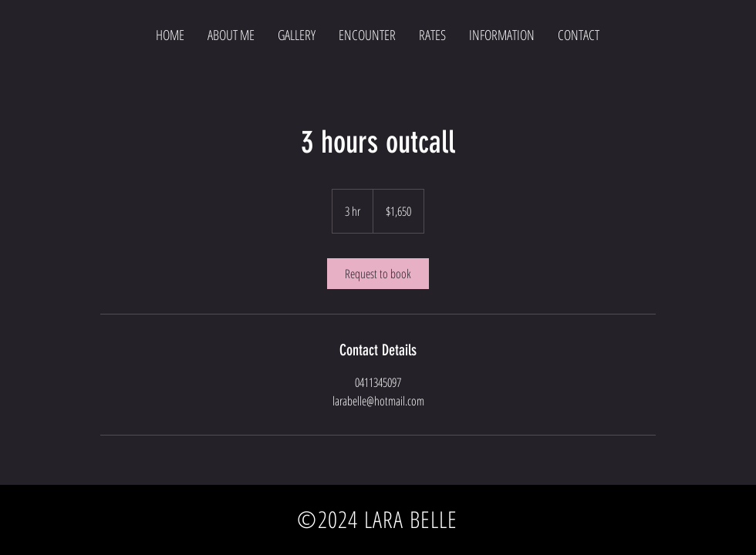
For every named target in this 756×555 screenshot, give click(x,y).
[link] (378, 274)
